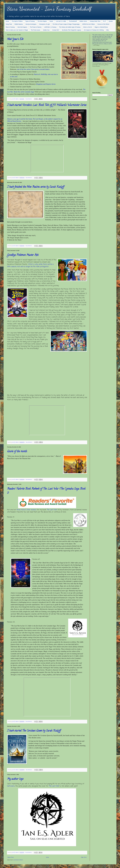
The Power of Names (36, 27)
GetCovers (11, 786)
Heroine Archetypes (31, 24)
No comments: (29, 99)
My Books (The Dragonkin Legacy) (72, 30)
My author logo (15, 779)
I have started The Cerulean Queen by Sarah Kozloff (34, 731)
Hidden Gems (83, 21)
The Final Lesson (36, 30)
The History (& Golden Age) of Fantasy (70, 27)
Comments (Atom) (18, 860)
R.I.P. (105, 21)
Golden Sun (46, 30)
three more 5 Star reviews (26, 510)
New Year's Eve (15, 39)
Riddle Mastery (19, 24)
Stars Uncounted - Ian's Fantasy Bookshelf (49, 9)
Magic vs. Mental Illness (101, 27)
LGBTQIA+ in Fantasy (50, 27)
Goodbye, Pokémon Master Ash (23, 255)
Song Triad (9, 24)
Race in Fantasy (10, 27)
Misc (108, 30)
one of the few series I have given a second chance (33, 69)
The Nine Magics (42, 21)
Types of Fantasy (30, 21)
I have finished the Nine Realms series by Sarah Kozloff (36, 187)
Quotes (111, 21)
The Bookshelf (73, 21)
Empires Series (51, 84)
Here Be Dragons (22, 27)
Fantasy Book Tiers (95, 21)
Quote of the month (17, 452)
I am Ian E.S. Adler (61, 21)
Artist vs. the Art (88, 27)
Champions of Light (44, 24)
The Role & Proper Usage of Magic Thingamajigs (66, 24)
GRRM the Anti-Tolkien (89, 24)
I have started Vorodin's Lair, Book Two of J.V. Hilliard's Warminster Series (47, 105)
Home (7, 21)
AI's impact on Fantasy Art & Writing (94, 30)
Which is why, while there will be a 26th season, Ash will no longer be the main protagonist (30, 265)
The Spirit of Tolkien (17, 21)
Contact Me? (56, 30)
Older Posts (84, 857)
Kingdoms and (41, 84)
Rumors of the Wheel (103, 24)
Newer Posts (11, 857)
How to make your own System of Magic (17, 30)
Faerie (51, 21)
